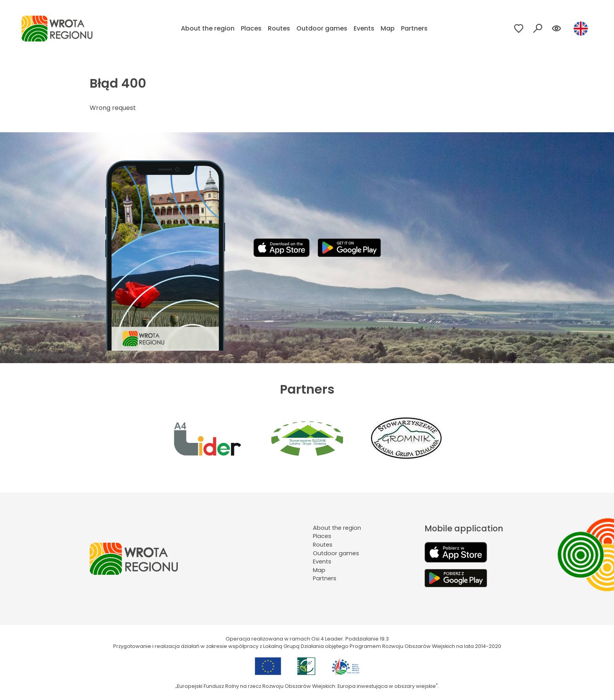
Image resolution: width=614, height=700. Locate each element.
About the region (208, 28)
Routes (279, 28)
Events (364, 28)
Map (388, 28)
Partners (414, 28)
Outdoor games (322, 28)
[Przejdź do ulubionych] (519, 29)
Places (251, 28)
